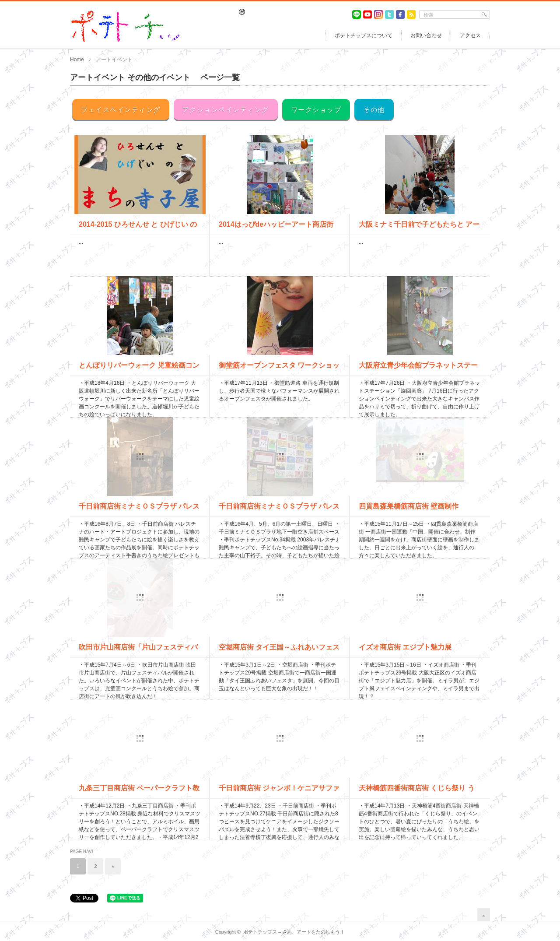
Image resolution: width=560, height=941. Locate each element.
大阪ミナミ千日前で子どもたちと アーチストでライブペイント (419, 228)
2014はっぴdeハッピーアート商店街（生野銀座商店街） (276, 228)
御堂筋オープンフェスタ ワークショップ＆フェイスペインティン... (279, 369)
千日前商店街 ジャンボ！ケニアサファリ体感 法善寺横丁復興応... (279, 791)
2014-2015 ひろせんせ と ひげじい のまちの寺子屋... (138, 228)
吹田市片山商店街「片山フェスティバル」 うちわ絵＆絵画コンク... (138, 650)
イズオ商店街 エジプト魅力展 (405, 647)
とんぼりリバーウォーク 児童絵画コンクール (139, 369)
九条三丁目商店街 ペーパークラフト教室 (139, 791)
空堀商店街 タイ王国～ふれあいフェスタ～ (279, 650)
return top (484, 915)
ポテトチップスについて (364, 35)
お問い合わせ (426, 35)
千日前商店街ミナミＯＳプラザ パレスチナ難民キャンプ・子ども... (279, 509)
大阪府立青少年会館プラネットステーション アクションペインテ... (418, 369)
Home (77, 60)
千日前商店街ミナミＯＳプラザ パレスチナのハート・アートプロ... (139, 509)
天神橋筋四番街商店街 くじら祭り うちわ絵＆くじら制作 (417, 791)
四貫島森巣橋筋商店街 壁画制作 (409, 506)
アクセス (470, 35)
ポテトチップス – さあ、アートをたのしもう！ (294, 932)
